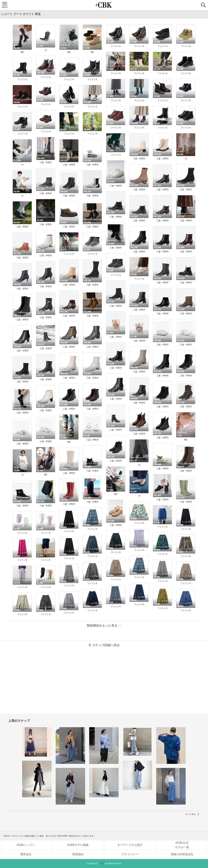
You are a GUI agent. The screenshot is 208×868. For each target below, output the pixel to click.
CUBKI (104, 5)
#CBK (102, 863)
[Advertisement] (104, 682)
